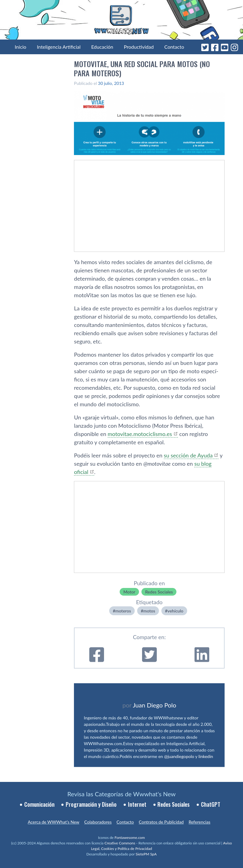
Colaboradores (98, 822)
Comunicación (39, 804)
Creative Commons (120, 843)
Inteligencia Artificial (59, 47)
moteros (123, 611)
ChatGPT (211, 804)
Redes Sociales (159, 592)
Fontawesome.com (130, 838)
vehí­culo (175, 611)
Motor (129, 592)
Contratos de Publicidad (161, 822)
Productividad (139, 47)
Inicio (21, 47)
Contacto (174, 47)
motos (149, 611)
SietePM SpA (146, 854)
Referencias (200, 822)
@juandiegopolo (179, 756)
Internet (137, 804)
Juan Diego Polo (155, 705)
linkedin (206, 756)
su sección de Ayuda (188, 455)
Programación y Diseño (91, 804)
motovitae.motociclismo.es (140, 434)
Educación (102, 47)
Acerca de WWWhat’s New (53, 822)
